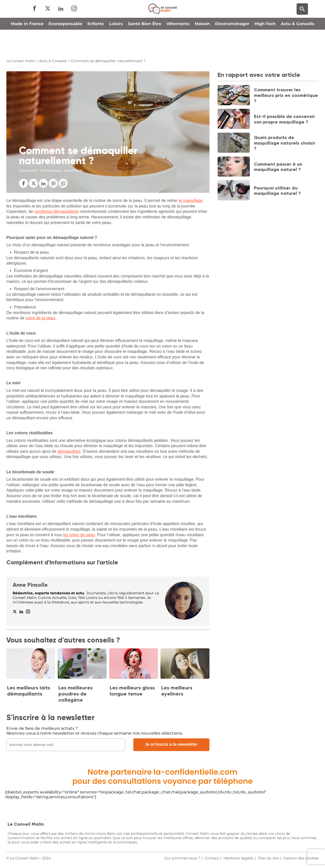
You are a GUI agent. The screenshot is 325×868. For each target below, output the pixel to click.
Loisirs (116, 47)
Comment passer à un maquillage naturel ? (278, 167)
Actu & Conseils (298, 47)
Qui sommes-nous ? (182, 858)
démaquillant (69, 451)
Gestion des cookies (301, 858)
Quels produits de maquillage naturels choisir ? (285, 143)
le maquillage (191, 201)
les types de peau (79, 535)
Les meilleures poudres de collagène (76, 694)
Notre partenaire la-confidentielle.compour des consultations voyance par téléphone (163, 777)
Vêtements (178, 47)
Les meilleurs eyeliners (177, 691)
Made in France (27, 47)
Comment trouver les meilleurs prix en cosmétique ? (286, 95)
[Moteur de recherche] (302, 20)
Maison (202, 47)
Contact (212, 858)
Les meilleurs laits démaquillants (29, 691)
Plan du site (268, 858)
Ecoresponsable (65, 47)
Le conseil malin (21, 61)
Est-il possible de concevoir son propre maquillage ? (285, 119)
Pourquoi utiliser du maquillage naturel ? (277, 191)
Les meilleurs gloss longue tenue (132, 691)
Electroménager (232, 47)
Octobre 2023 (28, 171)
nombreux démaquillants (56, 211)
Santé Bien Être (145, 47)
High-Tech (265, 47)
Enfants (96, 47)
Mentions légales (238, 858)
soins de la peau (40, 318)
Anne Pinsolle (30, 585)
